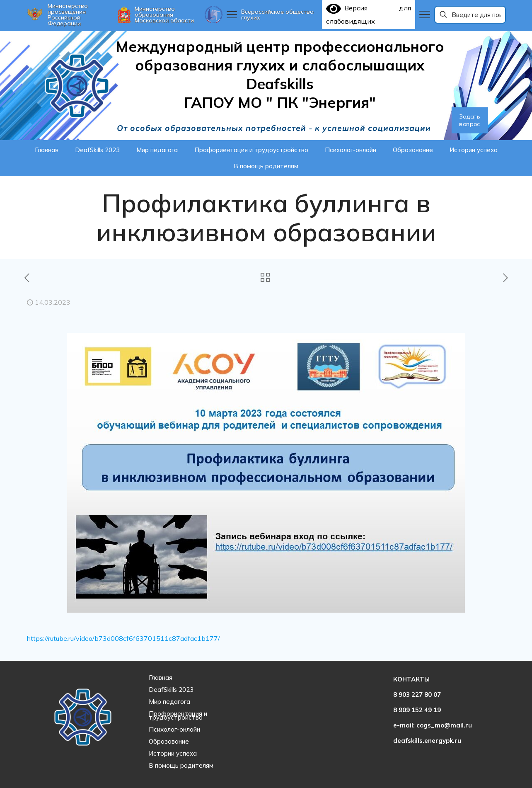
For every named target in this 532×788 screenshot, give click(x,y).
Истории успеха (173, 753)
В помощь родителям (181, 765)
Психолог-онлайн (174, 729)
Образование (169, 741)
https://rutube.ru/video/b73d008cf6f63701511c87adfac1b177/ (123, 638)
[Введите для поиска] (470, 15)
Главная (161, 678)
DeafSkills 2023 (171, 690)
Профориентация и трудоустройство (178, 715)
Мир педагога (169, 702)
